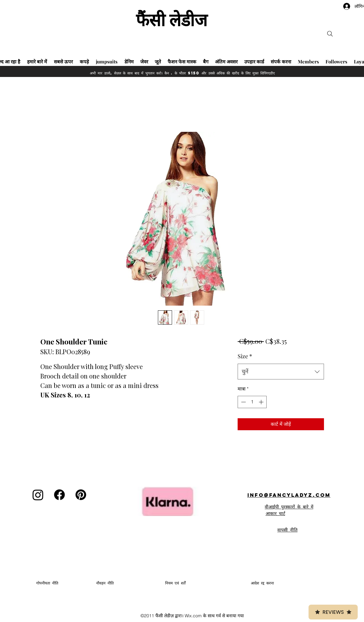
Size (245, 356)
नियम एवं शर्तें (175, 583)
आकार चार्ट (275, 513)
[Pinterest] (81, 495)
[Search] (330, 34)
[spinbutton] (252, 402)
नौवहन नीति (105, 583)
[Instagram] (38, 495)
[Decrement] (243, 402)
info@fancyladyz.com (289, 495)
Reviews (333, 612)
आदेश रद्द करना (262, 583)
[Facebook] (59, 495)
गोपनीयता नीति (47, 583)
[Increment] (262, 402)
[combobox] (281, 372)
